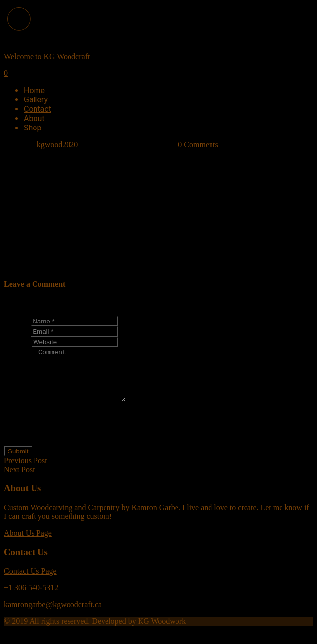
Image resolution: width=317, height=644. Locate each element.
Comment (19, 409)
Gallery (36, 100)
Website (17, 341)
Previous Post (26, 471)
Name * (16, 321)
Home (34, 90)
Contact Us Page (30, 581)
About (34, 118)
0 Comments (198, 145)
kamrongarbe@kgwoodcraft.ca (53, 615)
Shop (33, 128)
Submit (18, 462)
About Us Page (28, 543)
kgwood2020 (58, 145)
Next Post (19, 480)
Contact (37, 109)
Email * (16, 331)
